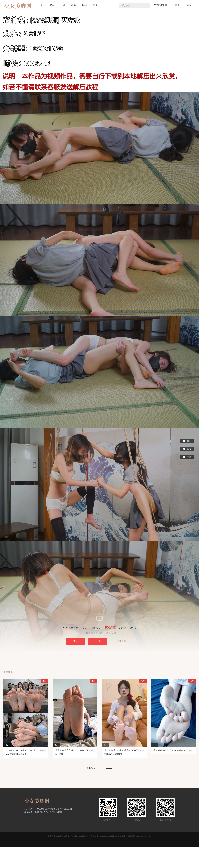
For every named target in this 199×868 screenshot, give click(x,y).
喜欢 (187, 441)
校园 (63, 5)
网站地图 (147, 836)
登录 (189, 5)
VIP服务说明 (160, 5)
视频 (74, 5)
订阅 (187, 457)
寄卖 (95, 5)
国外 (84, 5)
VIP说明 (122, 641)
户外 (41, 5)
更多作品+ (91, 768)
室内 (52, 5)
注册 (177, 5)
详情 (187, 449)
